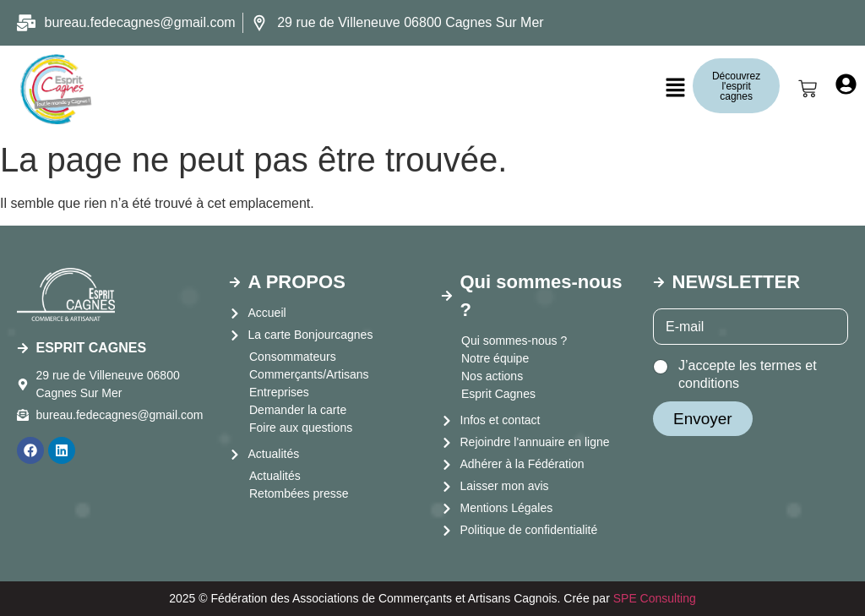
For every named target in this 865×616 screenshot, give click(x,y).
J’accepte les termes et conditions (748, 374)
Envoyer (703, 419)
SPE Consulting (655, 598)
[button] (676, 89)
